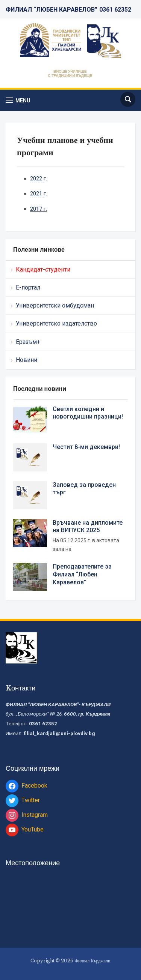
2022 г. (39, 179)
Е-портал (28, 287)
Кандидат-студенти (43, 269)
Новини (27, 360)
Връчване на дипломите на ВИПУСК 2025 (88, 527)
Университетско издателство (56, 323)
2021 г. (39, 194)
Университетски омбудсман (55, 305)
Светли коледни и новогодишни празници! (88, 413)
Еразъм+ (28, 342)
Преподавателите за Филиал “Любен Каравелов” (82, 574)
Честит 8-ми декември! (86, 447)
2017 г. (39, 209)
